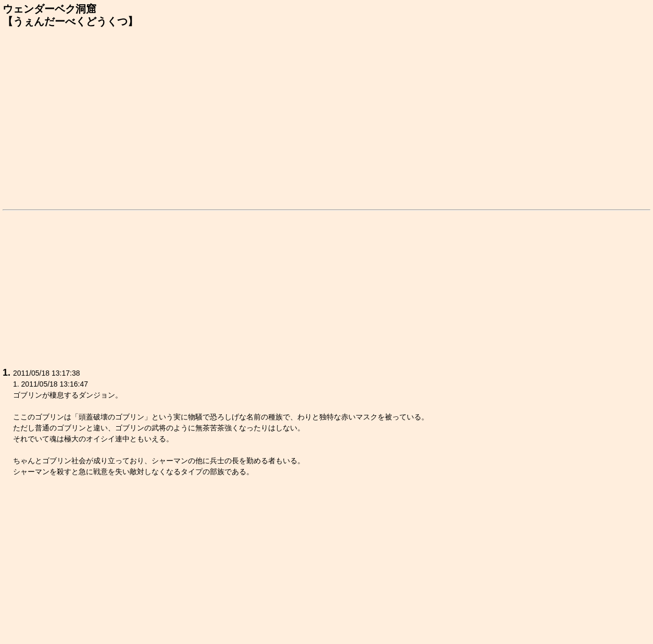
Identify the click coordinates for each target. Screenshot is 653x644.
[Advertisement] (326, 117)
